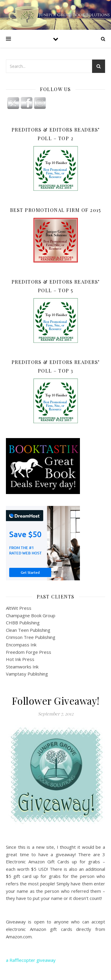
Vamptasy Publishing (27, 674)
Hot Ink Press (20, 659)
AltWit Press (19, 608)
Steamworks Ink (22, 667)
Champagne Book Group (31, 615)
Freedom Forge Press (29, 652)
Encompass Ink (21, 645)
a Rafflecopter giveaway (31, 960)
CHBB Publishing (23, 623)
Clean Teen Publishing (28, 630)
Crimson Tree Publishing (31, 637)
